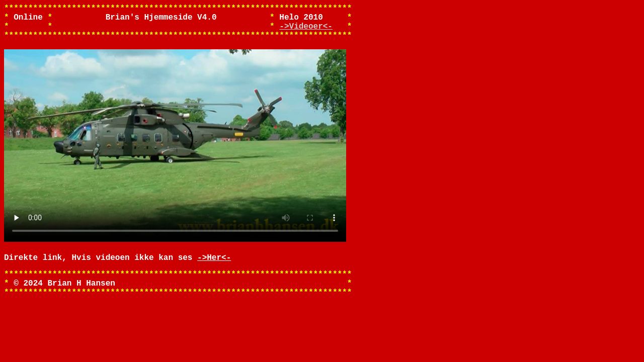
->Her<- (214, 271)
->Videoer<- (306, 32)
